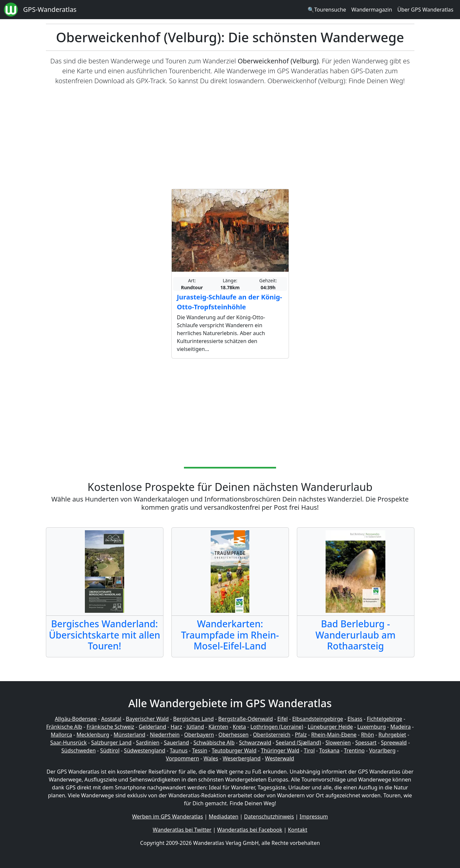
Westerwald (280, 758)
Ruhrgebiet (392, 735)
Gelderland (152, 727)
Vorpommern (182, 758)
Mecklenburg (93, 735)
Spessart (366, 743)
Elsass (355, 719)
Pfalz (301, 735)
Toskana (330, 750)
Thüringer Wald (280, 750)
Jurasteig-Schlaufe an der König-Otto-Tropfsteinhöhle (230, 302)
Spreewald (394, 743)
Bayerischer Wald (147, 719)
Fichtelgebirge (385, 719)
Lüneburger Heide (330, 727)
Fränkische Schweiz (110, 727)
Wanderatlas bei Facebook (250, 830)
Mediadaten (224, 816)
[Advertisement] (230, 137)
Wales (211, 758)
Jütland (195, 727)
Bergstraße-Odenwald (246, 719)
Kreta (239, 727)
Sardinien (148, 743)
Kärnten (218, 727)
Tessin (199, 750)
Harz (176, 727)
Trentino (354, 750)
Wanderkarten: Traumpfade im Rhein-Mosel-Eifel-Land (230, 635)
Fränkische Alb (64, 727)
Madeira (401, 727)
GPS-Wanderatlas (50, 9)
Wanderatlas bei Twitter (182, 830)
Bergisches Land (193, 719)
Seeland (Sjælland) (298, 743)
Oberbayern (199, 735)
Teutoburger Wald (234, 750)
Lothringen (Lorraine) (277, 727)
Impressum (314, 816)
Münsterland (129, 735)
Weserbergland (242, 758)
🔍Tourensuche (327, 10)
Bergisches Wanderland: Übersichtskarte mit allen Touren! (105, 635)
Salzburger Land (111, 743)
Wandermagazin (372, 10)
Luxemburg (372, 727)
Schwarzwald (255, 743)
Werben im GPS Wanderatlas (168, 816)
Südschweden (79, 750)
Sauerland (176, 743)
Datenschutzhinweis (269, 816)
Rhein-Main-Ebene (334, 735)
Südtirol (110, 750)
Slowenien (338, 743)
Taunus (179, 750)
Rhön (367, 735)
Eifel (283, 719)
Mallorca (61, 735)
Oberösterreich (272, 735)
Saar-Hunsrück (69, 743)
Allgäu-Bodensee (76, 719)
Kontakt (298, 830)
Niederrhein (165, 735)
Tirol (309, 750)
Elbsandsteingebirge (318, 719)
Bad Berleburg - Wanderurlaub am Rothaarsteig (355, 635)
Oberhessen (233, 735)
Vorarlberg (382, 750)
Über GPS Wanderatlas (425, 10)
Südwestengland (144, 750)
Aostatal (111, 719)
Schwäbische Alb (214, 743)
